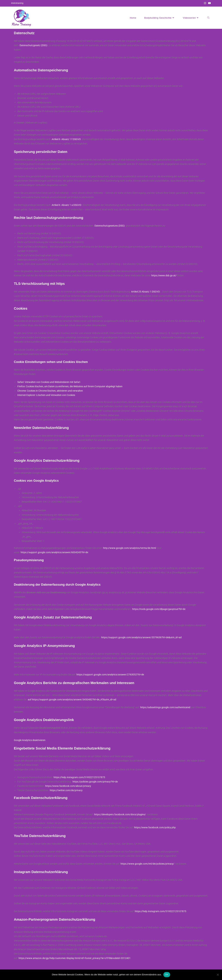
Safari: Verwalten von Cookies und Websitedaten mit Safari (49, 382)
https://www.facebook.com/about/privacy (68, 786)
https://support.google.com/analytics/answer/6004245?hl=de (54, 552)
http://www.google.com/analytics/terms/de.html (129, 548)
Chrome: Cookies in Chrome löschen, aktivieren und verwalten (50, 391)
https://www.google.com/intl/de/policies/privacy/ (147, 864)
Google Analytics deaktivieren (30, 740)
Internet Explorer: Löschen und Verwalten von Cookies (46, 395)
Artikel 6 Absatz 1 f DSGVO (66, 139)
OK (167, 975)
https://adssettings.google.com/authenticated (165, 707)
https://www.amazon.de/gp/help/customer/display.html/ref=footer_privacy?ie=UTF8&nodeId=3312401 (75, 958)
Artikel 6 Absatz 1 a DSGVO (67, 205)
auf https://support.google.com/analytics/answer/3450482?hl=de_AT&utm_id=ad (72, 700)
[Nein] (218, 975)
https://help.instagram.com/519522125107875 (79, 777)
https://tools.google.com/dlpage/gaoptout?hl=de (159, 609)
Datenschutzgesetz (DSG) (33, 45)
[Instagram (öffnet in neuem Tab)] (205, 3)
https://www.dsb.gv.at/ (164, 275)
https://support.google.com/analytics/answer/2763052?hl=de (110, 675)
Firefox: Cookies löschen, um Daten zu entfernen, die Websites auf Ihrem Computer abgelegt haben (70, 386)
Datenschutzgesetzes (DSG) (110, 226)
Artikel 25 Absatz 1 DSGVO (145, 292)
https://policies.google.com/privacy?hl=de (95, 782)
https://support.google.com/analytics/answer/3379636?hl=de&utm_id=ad (141, 637)
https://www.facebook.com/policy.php (155, 827)
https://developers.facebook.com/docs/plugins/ (120, 814)
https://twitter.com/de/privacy (66, 790)
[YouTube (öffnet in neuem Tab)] (209, 3)
